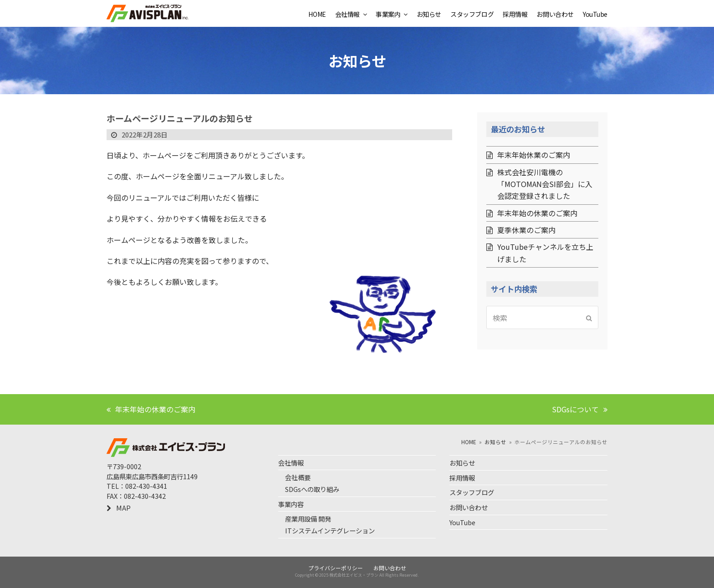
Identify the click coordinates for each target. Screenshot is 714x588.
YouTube (462, 522)
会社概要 (298, 477)
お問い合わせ (469, 507)
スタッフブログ (472, 492)
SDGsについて (580, 409)
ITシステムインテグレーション (330, 530)
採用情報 (462, 478)
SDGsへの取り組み (312, 489)
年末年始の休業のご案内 (151, 409)
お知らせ (462, 463)
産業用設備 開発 (308, 519)
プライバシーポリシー (336, 568)
